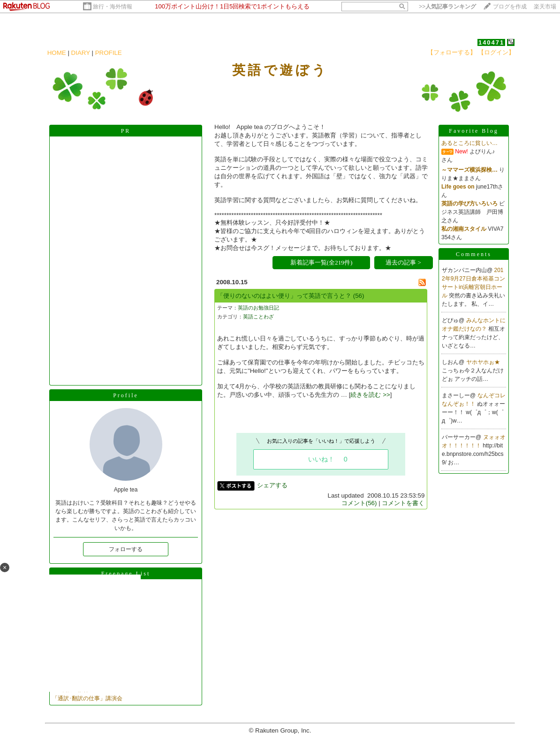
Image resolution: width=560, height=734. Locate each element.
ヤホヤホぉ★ (483, 362)
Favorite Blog (473, 131)
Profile (126, 395)
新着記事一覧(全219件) (322, 262)
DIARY (81, 53)
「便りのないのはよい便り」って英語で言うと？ (284, 296)
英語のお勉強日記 (258, 308)
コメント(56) (359, 503)
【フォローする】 (452, 52)
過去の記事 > (403, 262)
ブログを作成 (510, 7)
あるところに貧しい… (469, 143)
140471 (491, 42)
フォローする (126, 549)
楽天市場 (545, 7)
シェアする (272, 485)
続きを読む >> (370, 395)
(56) (359, 296)
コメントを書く (403, 503)
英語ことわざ (258, 317)
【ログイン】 (496, 52)
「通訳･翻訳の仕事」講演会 (87, 698)
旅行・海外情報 (113, 7)
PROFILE (109, 53)
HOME (57, 53)
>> (447, 7)
